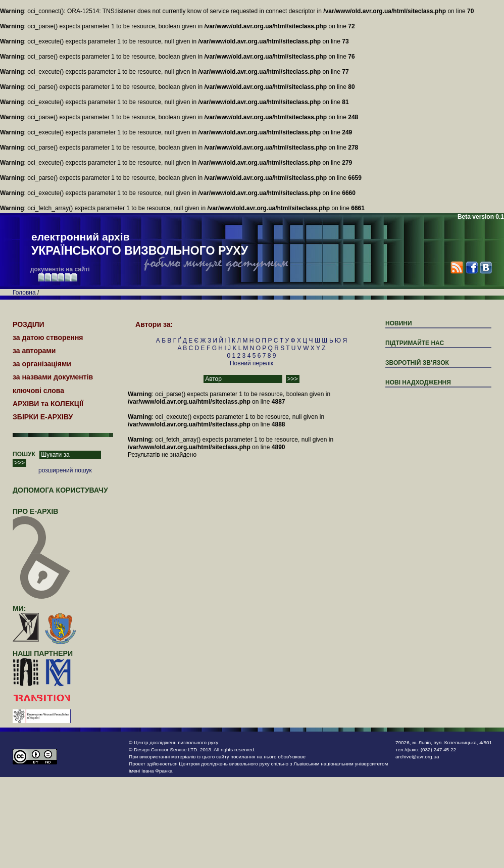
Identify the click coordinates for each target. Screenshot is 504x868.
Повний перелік (251, 363)
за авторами (34, 351)
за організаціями (42, 364)
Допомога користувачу (60, 490)
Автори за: (154, 324)
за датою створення (48, 337)
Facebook (471, 268)
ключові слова (38, 391)
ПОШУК (24, 454)
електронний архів (140, 245)
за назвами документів (53, 377)
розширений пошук (65, 470)
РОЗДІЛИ (29, 324)
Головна (24, 293)
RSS (457, 268)
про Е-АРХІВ (42, 516)
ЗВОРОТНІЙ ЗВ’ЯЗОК (417, 363)
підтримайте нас (415, 343)
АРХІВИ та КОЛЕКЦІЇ (48, 404)
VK (486, 268)
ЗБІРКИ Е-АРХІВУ (43, 417)
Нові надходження (418, 382)
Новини (399, 323)
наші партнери (43, 653)
